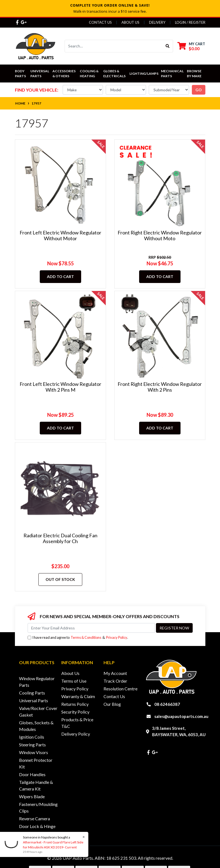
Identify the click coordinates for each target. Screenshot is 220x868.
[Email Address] (91, 628)
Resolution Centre (120, 689)
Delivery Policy (76, 734)
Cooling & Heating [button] (89, 74)
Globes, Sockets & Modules (36, 726)
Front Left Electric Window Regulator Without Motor (60, 236)
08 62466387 (167, 704)
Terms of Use (74, 681)
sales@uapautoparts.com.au (181, 716)
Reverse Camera (35, 818)
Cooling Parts (32, 693)
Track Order (115, 681)
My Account (115, 673)
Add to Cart (60, 277)
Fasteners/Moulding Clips (38, 807)
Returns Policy (75, 704)
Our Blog (112, 704)
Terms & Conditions (86, 637)
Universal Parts (40, 74)
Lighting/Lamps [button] (144, 74)
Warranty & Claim (78, 696)
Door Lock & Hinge (37, 826)
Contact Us (100, 22)
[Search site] (168, 46)
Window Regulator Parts (37, 682)
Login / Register (190, 22)
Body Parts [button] (20, 74)
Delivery (157, 22)
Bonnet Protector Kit (36, 763)
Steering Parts (32, 745)
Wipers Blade (32, 796)
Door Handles (32, 774)
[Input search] (114, 46)
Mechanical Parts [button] (173, 74)
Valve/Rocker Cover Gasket (38, 711)
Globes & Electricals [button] (114, 74)
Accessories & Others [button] (64, 74)
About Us (130, 22)
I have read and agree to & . (78, 638)
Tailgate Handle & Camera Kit (36, 785)
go (199, 90)
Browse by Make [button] (194, 74)
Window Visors (34, 752)
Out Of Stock (60, 579)
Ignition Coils (32, 737)
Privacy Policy (117, 637)
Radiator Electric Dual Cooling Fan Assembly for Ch (60, 538)
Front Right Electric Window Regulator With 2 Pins (160, 387)
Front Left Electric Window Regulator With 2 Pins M (60, 387)
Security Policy (75, 712)
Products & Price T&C (77, 723)
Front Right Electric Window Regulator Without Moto (160, 236)
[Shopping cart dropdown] (191, 46)
